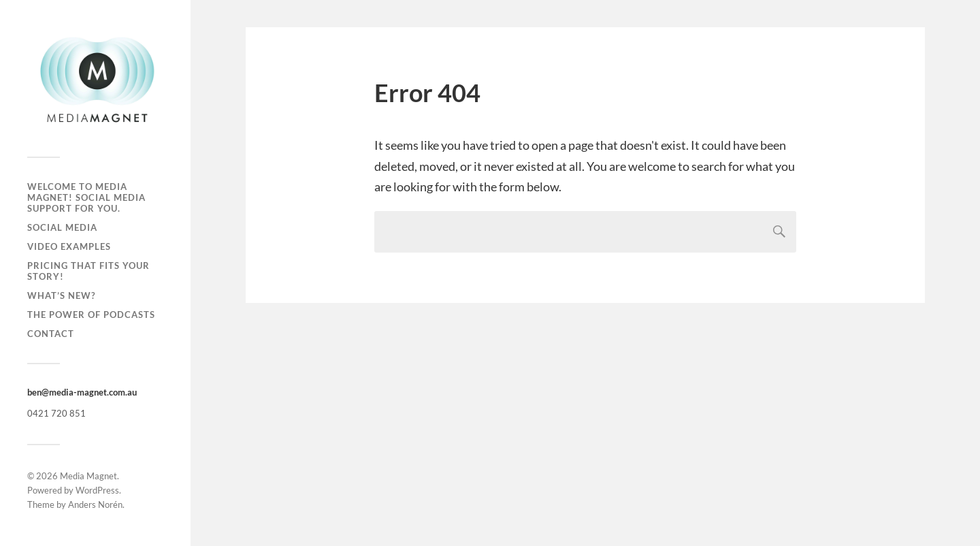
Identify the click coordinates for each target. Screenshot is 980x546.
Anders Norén (95, 504)
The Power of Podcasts (91, 315)
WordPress (97, 490)
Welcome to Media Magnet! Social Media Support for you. (86, 197)
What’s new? (61, 295)
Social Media (62, 227)
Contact (51, 334)
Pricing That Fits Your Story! (88, 271)
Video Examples (69, 246)
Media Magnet (88, 476)
